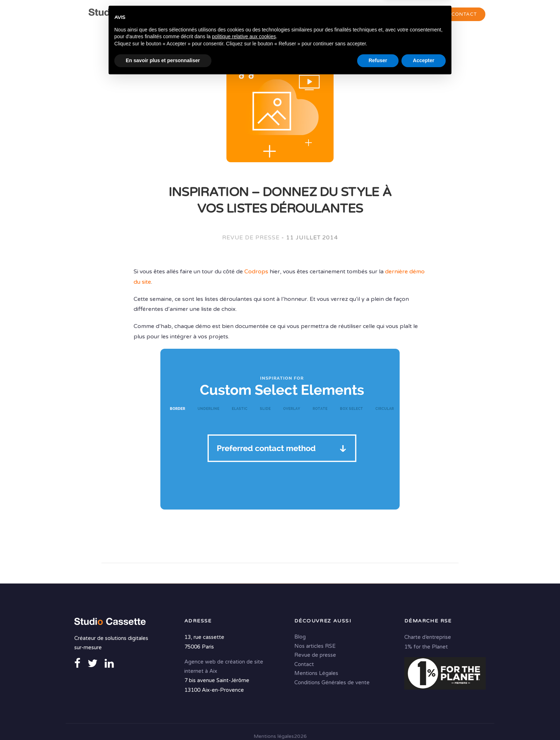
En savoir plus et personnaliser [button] (163, 720)
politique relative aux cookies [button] (244, 696)
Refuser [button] (378, 720)
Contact (464, 14)
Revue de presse (251, 238)
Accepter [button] (424, 720)
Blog (300, 636)
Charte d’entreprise (428, 637)
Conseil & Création (277, 15)
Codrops (256, 272)
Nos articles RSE (315, 646)
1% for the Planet (426, 646)
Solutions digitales (354, 15)
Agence (222, 15)
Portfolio (415, 15)
